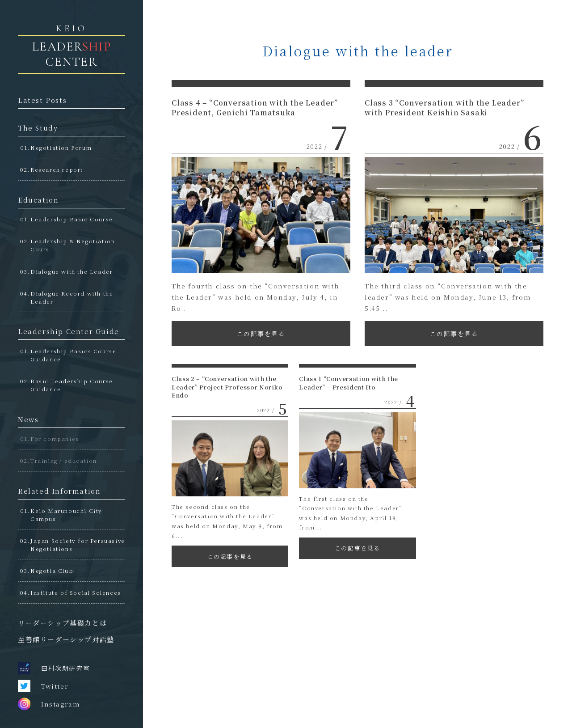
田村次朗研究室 (54, 668)
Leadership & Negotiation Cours (73, 245)
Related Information (59, 491)
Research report (57, 169)
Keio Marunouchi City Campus (66, 514)
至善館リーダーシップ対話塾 (66, 639)
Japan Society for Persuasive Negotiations (78, 544)
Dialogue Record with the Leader (72, 297)
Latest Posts (42, 100)
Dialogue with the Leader (71, 271)
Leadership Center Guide (69, 331)
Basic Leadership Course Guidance (72, 385)
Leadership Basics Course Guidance (73, 355)
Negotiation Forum (61, 147)
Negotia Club (52, 570)
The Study (38, 128)
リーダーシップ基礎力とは (62, 623)
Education (38, 200)
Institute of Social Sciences (76, 592)
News (28, 419)
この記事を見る (261, 334)
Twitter (43, 686)
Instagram (49, 704)
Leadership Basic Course (72, 219)
